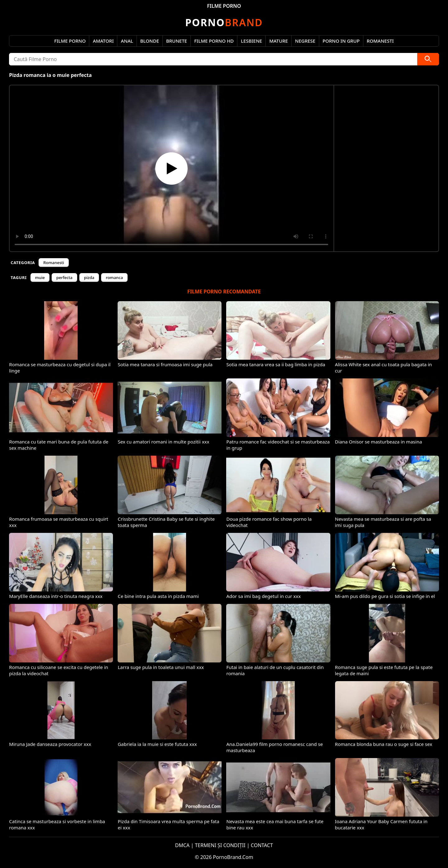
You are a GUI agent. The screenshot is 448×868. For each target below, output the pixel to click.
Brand (224, 22)
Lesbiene (251, 41)
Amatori (103, 41)
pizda (89, 277)
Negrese (305, 41)
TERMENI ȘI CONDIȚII (220, 845)
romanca (114, 277)
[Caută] (428, 59)
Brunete (177, 41)
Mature (278, 41)
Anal (127, 41)
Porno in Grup (341, 41)
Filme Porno (70, 41)
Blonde (150, 41)
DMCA (182, 845)
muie (40, 277)
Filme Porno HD (214, 41)
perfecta (64, 277)
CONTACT (262, 845)
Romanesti (380, 41)
